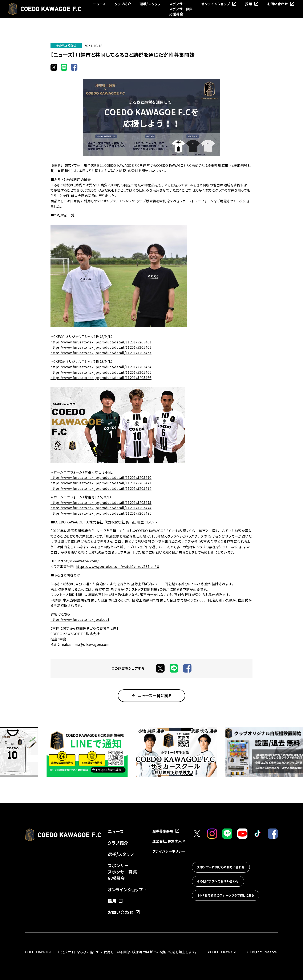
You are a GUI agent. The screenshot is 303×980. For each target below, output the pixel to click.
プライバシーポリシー (169, 851)
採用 (252, 4)
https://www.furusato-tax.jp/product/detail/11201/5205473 (101, 502)
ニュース (99, 4)
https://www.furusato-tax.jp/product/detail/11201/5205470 (101, 477)
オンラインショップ (219, 4)
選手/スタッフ (150, 4)
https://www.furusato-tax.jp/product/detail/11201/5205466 (101, 377)
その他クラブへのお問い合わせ (218, 881)
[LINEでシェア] (64, 67)
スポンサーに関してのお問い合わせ (221, 867)
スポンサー (177, 4)
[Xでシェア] (54, 67)
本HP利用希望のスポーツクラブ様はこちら (226, 895)
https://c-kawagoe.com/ (78, 561)
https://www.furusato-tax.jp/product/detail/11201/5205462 (101, 347)
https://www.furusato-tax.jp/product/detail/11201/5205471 (101, 483)
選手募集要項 (166, 831)
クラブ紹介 (123, 4)
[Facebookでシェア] (74, 67)
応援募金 (176, 14)
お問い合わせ (281, 4)
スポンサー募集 (181, 9)
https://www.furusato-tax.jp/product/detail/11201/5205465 (101, 372)
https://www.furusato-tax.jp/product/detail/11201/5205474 (101, 508)
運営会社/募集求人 (169, 841)
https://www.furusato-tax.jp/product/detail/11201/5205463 (101, 353)
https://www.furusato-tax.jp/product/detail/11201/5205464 (101, 367)
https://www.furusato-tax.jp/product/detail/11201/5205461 (101, 342)
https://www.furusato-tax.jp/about (80, 619)
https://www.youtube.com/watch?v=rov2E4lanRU (118, 566)
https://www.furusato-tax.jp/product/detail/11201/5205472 (101, 488)
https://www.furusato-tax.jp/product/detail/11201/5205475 (101, 513)
